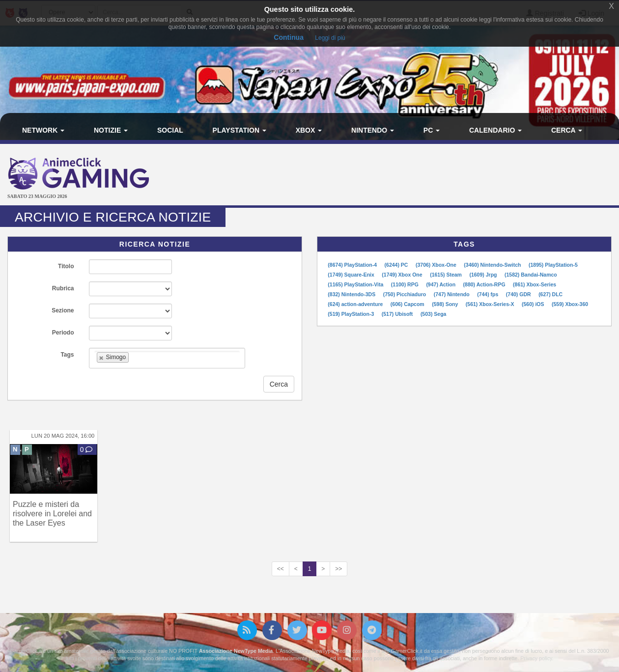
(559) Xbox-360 (570, 304)
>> (338, 569)
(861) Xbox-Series (535, 284)
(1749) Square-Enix (352, 275)
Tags (67, 355)
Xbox (309, 130)
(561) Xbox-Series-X (491, 304)
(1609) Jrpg (484, 275)
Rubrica (63, 288)
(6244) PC (397, 265)
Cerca (567, 130)
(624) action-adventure (356, 304)
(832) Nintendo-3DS (352, 294)
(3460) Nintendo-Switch (493, 265)
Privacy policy (536, 658)
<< (281, 569)
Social (170, 130)
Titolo (66, 266)
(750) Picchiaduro (405, 294)
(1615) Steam (447, 275)
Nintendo (373, 130)
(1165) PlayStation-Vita (356, 284)
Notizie (111, 130)
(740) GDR (519, 294)
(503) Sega (434, 314)
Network (43, 130)
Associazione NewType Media (236, 651)
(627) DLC (550, 294)
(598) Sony (446, 304)
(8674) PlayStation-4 (353, 265)
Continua (289, 37)
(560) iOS (534, 304)
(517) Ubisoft (398, 314)
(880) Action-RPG (485, 284)
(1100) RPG (406, 284)
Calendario (495, 130)
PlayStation (239, 130)
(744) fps (488, 294)
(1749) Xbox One (403, 275)
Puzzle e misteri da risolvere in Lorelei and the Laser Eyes (52, 514)
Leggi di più (330, 38)
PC (432, 130)
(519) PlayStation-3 (352, 314)
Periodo (63, 333)
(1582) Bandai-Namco (531, 275)
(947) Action (441, 284)
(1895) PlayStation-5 (553, 265)
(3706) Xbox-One (437, 265)
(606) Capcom (408, 304)
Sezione (63, 310)
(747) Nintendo (452, 294)
